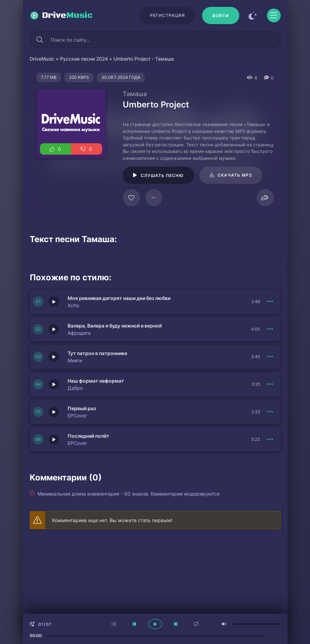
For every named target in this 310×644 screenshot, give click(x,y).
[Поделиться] (265, 198)
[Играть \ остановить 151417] (54, 384)
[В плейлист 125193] (154, 198)
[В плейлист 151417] (270, 384)
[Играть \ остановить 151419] (54, 412)
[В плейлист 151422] (270, 302)
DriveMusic (42, 59)
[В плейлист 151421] (270, 329)
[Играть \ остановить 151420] (54, 357)
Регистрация (167, 15)
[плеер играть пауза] (155, 624)
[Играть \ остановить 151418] (54, 439)
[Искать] (40, 40)
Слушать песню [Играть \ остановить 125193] (162, 175)
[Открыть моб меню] (274, 15)
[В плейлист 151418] (270, 439)
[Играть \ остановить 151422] (54, 302)
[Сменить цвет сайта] (253, 15)
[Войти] (221, 15)
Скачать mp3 (235, 175)
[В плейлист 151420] (270, 357)
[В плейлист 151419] (270, 412)
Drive (67, 15)
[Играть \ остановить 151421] (54, 329)
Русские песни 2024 (84, 59)
